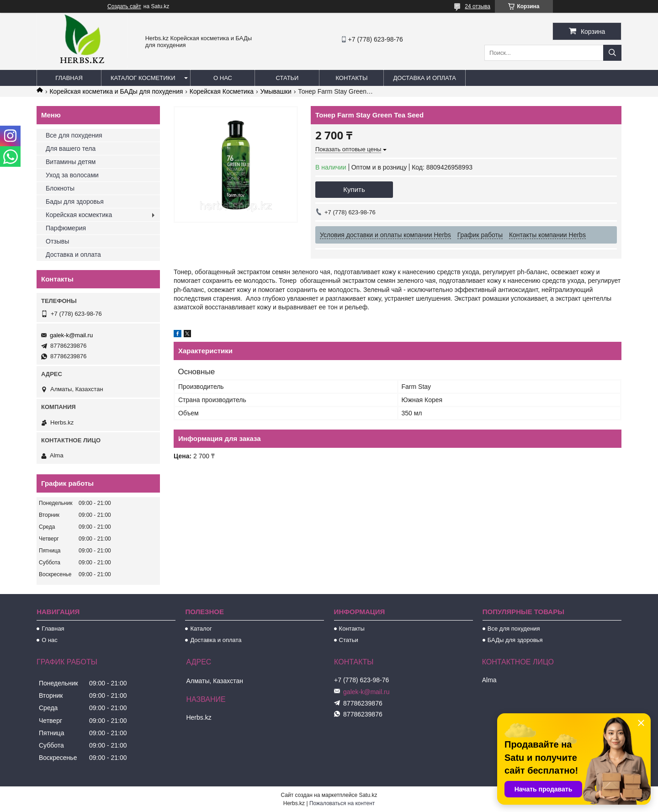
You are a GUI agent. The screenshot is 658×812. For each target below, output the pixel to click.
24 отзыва (478, 6)
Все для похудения (74, 135)
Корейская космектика (79, 215)
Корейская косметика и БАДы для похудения (116, 91)
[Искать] (612, 53)
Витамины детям (71, 162)
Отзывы (57, 241)
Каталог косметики (143, 78)
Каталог (201, 629)
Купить (354, 189)
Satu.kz (368, 795)
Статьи (287, 78)
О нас (223, 78)
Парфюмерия (66, 228)
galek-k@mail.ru (71, 335)
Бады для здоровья (75, 202)
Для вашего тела (71, 149)
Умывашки (276, 91)
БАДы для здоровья (515, 640)
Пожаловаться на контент (342, 803)
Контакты (351, 78)
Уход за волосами (72, 175)
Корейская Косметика (222, 91)
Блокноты (60, 188)
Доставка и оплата (424, 78)
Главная (69, 78)
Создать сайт (124, 6)
